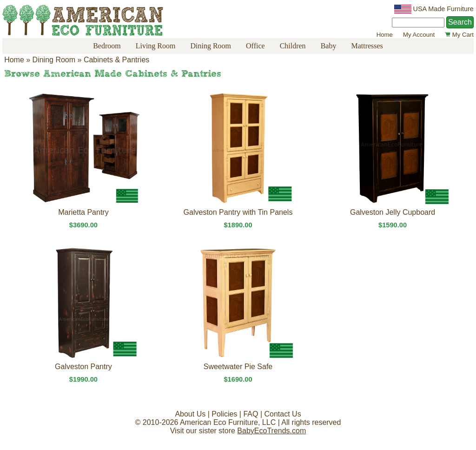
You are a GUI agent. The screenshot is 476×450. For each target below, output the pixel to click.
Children (293, 46)
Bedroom (107, 46)
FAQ (251, 414)
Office (255, 46)
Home (385, 35)
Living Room (156, 46)
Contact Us (282, 414)
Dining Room (211, 46)
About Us (190, 414)
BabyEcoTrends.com (271, 431)
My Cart (459, 35)
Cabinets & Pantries (116, 60)
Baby (329, 46)
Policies (224, 414)
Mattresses (367, 46)
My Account (419, 35)
